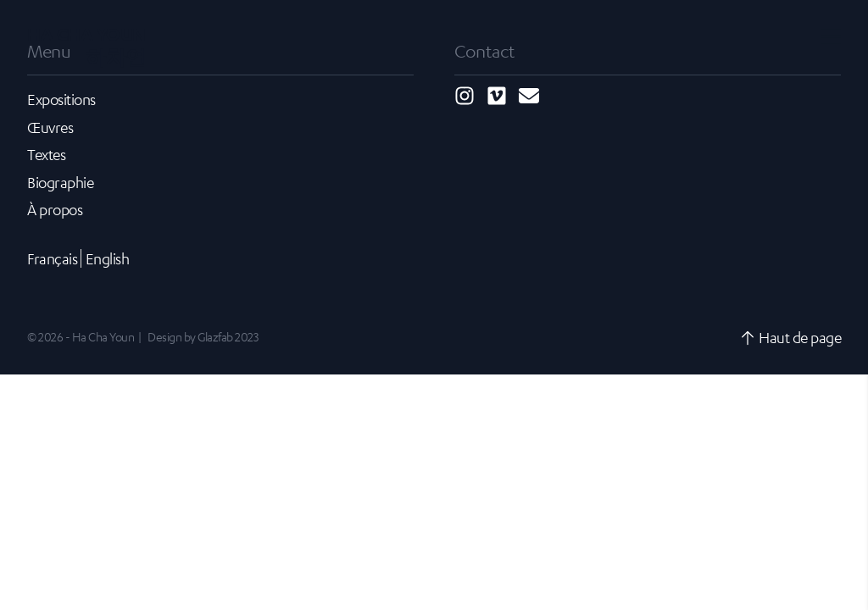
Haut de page (790, 337)
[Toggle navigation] (831, 35)
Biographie (60, 182)
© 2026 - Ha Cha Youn (81, 336)
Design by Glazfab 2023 (203, 336)
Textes (46, 154)
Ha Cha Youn (86, 45)
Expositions (61, 99)
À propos (55, 209)
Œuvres (50, 127)
